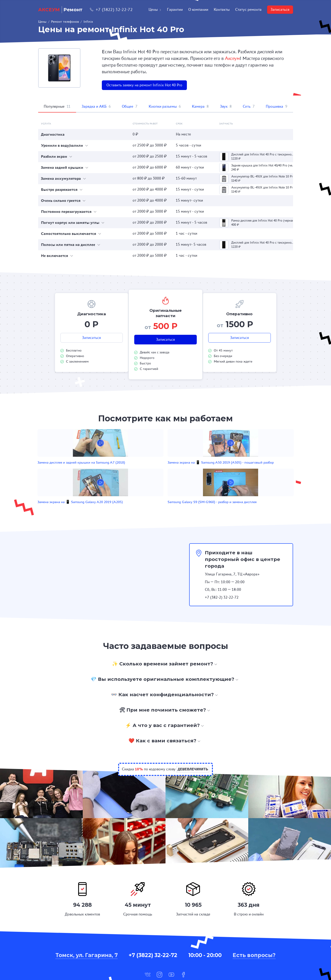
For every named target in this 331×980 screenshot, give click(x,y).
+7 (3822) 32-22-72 (111, 10)
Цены (155, 10)
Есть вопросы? (254, 928)
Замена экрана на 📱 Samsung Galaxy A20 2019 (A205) (188, 470)
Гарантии (175, 10)
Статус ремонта (248, 10)
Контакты (222, 10)
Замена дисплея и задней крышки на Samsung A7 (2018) (84, 470)
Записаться (280, 10)
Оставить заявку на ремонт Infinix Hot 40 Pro (144, 85)
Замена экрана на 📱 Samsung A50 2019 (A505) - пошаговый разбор (137, 470)
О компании (198, 10)
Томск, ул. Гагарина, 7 (87, 928)
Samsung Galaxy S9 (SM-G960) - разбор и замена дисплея (240, 470)
